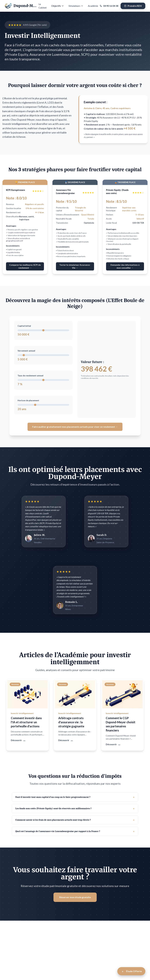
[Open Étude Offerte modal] (131, 971)
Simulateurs (76, 6)
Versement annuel (26, 351)
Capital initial (24, 326)
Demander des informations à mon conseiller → (125, 266)
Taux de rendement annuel (30, 376)
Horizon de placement (28, 400)
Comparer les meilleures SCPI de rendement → (25, 266)
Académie (93, 6)
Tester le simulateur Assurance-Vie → (75, 266)
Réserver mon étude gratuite (75, 892)
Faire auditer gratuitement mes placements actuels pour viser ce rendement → (75, 427)
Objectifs (58, 6)
